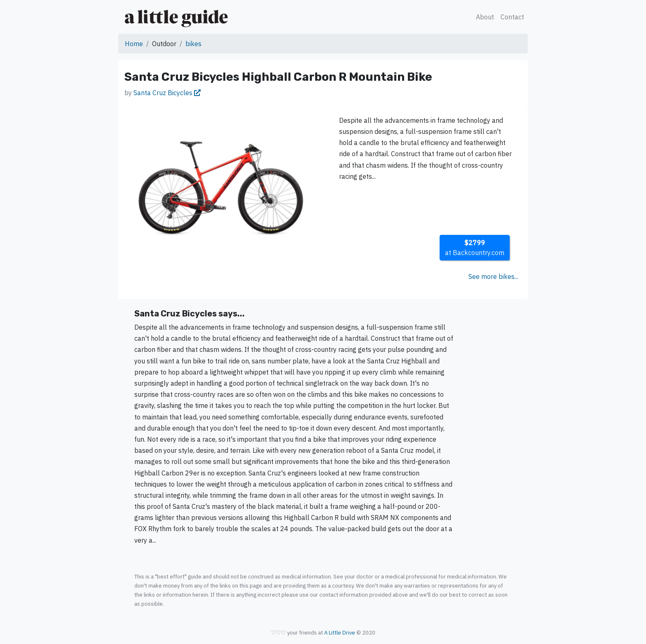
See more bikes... (493, 276)
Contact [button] (512, 17)
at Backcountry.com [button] (475, 248)
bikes (193, 44)
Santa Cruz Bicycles (167, 93)
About (485, 17)
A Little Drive (340, 633)
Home (134, 44)
